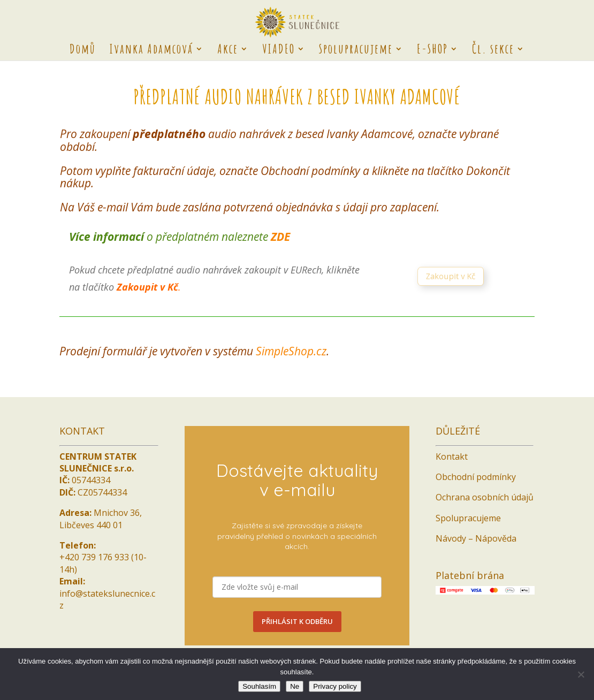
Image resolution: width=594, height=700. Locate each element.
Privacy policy (335, 686)
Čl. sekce (493, 51)
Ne (295, 686)
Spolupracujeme (356, 51)
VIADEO (279, 51)
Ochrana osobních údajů (485, 497)
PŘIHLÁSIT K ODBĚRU (297, 621)
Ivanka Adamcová (151, 51)
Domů (83, 51)
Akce (228, 51)
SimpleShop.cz (291, 351)
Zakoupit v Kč (454, 277)
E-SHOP (432, 51)
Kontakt (452, 456)
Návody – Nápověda (476, 538)
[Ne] (581, 674)
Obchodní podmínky (476, 477)
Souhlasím (259, 686)
